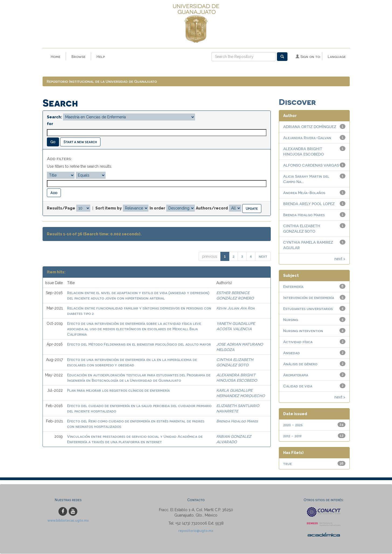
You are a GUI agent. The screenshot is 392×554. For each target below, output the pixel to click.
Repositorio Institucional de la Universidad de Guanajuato (102, 82)
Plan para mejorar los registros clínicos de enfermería (118, 390)
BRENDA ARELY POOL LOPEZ (309, 204)
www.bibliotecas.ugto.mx (68, 521)
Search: (54, 117)
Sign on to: (308, 56)
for (50, 124)
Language (337, 56)
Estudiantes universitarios (308, 309)
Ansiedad (292, 353)
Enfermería (293, 287)
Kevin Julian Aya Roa (235, 308)
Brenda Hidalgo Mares (237, 421)
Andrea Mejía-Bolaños (304, 193)
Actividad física (298, 342)
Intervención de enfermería (309, 298)
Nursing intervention (303, 331)
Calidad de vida (298, 386)
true (287, 464)
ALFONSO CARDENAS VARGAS (311, 165)
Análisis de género (300, 364)
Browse (78, 56)
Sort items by (109, 208)
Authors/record (212, 208)
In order (157, 208)
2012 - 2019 (292, 436)
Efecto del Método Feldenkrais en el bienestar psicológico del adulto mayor (139, 344)
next (263, 256)
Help (101, 56)
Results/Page (61, 208)
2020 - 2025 (293, 425)
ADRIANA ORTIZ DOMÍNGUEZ (310, 127)
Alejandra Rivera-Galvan (307, 138)
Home (55, 56)
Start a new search (80, 142)
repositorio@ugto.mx (196, 531)
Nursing (291, 320)
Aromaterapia (296, 375)
